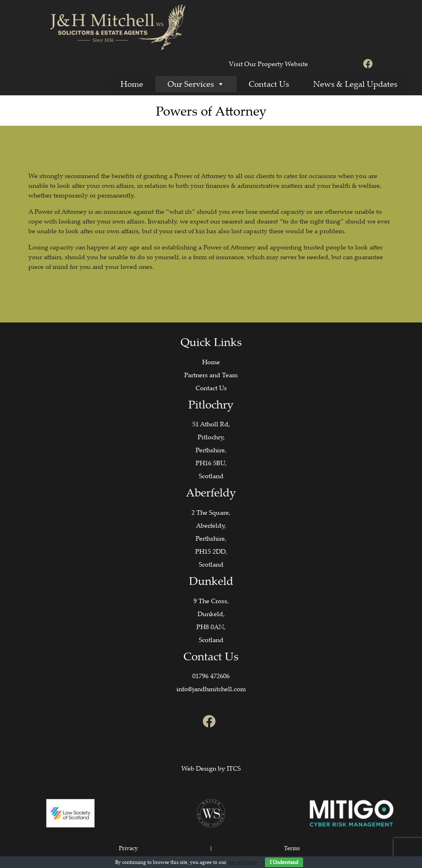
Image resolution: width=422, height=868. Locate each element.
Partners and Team (211, 375)
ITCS (234, 768)
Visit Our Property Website (268, 64)
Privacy (128, 848)
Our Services (196, 84)
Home (132, 84)
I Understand (284, 862)
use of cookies (243, 862)
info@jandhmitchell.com (211, 689)
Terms (292, 848)
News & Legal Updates (355, 84)
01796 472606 (211, 676)
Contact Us (269, 84)
